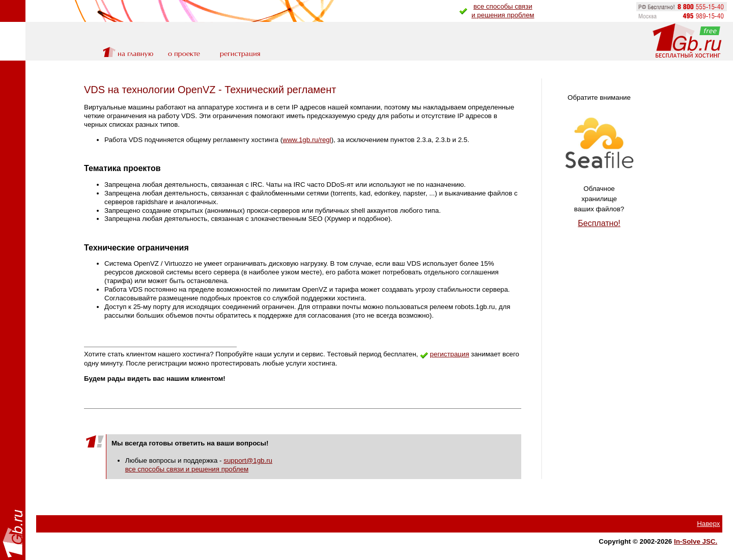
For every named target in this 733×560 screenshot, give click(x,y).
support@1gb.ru (248, 460)
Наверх (708, 524)
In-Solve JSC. (696, 541)
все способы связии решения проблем (503, 11)
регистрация (450, 354)
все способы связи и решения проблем (187, 469)
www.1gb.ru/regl (307, 140)
